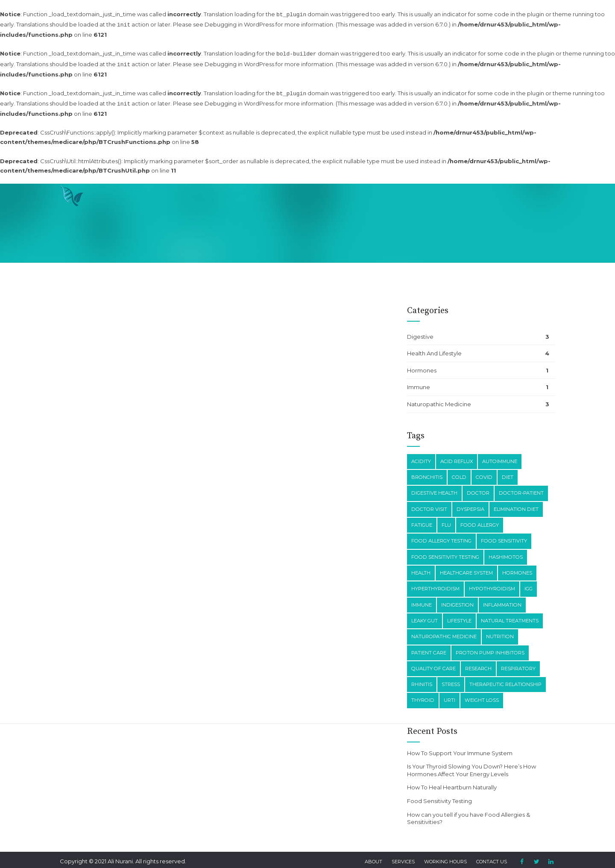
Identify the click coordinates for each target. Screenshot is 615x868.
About (373, 856)
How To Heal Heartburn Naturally (452, 782)
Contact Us (492, 856)
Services (403, 856)
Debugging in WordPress (239, 23)
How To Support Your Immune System (460, 748)
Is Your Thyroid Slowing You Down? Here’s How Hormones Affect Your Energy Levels (471, 765)
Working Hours (445, 856)
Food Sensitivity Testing (439, 796)
